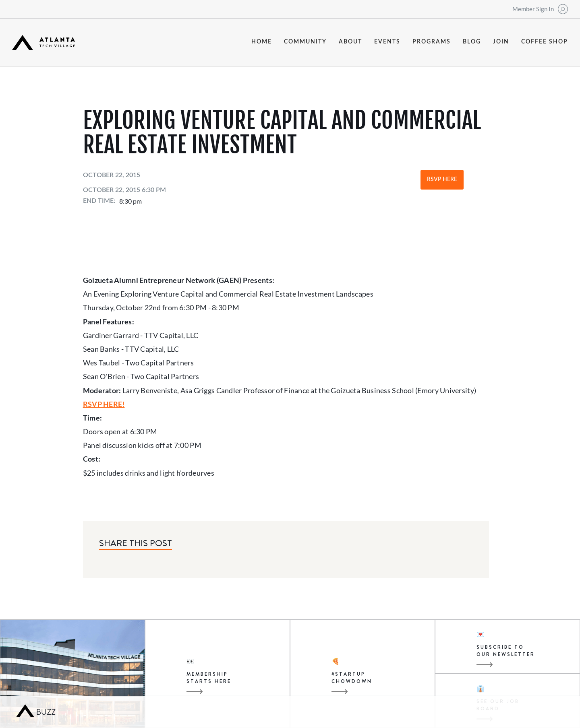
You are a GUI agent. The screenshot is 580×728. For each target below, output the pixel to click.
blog (472, 42)
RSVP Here (442, 179)
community (305, 42)
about (350, 42)
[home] (43, 42)
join (501, 42)
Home (262, 42)
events (387, 42)
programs (432, 42)
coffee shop (545, 42)
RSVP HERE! (104, 404)
